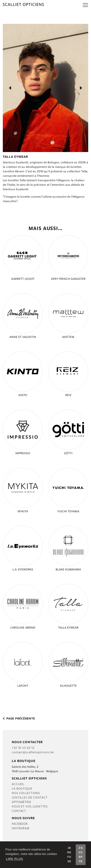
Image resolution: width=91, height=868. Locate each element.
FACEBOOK (20, 824)
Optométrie (22, 802)
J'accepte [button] (81, 855)
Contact (19, 811)
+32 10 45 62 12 (23, 748)
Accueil (18, 784)
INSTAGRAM (21, 829)
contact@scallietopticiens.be (33, 752)
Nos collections (26, 793)
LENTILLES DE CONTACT (30, 798)
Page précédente (19, 719)
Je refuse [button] (69, 855)
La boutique (22, 789)
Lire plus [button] (14, 859)
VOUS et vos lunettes (30, 807)
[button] (85, 5)
